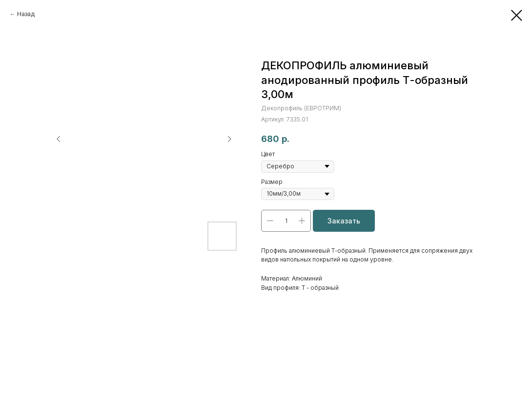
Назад (26, 14)
